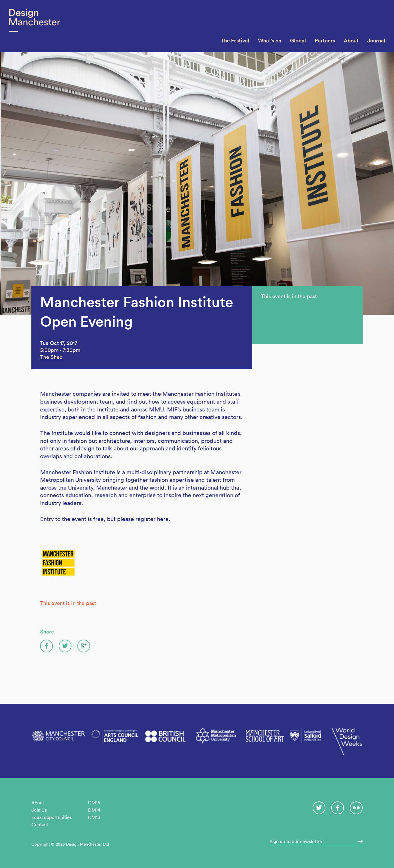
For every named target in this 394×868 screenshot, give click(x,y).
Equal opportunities (52, 817)
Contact (40, 824)
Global (298, 41)
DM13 (94, 817)
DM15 (94, 803)
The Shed (51, 357)
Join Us (39, 810)
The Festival (235, 41)
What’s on (270, 41)
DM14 (94, 810)
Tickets (269, 303)
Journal (376, 41)
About (351, 41)
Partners (325, 41)
